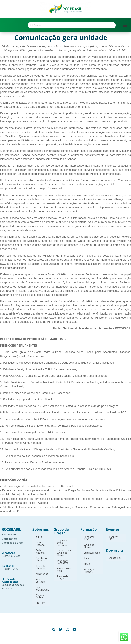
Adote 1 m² (115, 558)
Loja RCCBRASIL (42, 588)
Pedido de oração (63, 577)
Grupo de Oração (89, 546)
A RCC (39, 537)
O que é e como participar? (63, 543)
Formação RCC (89, 538)
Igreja (87, 564)
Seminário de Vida (64, 570)
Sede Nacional (40, 551)
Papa (87, 558)
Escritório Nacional (41, 559)
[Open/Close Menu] (125, 25)
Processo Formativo (63, 562)
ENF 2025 (41, 603)
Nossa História (40, 544)
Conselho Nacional (41, 567)
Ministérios (42, 574)
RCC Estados (40, 581)
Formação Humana (89, 571)
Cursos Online (40, 596)
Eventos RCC (114, 538)
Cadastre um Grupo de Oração (64, 553)
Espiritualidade (92, 553)
